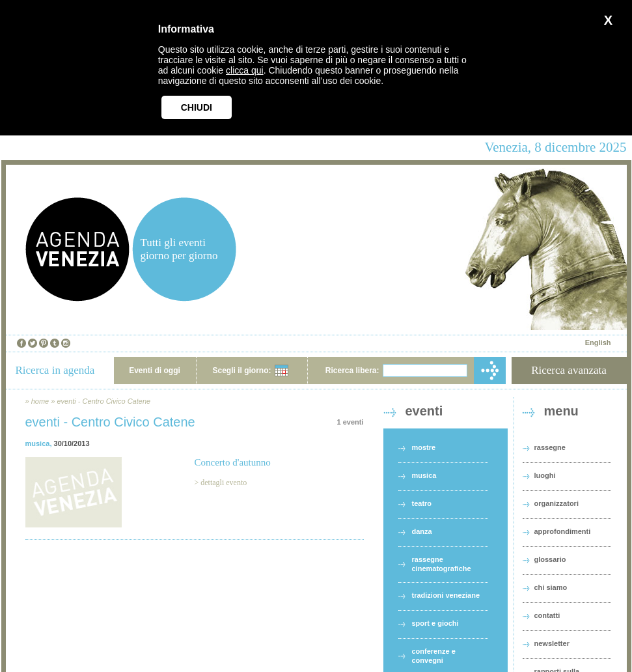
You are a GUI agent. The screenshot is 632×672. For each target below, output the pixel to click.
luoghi (545, 475)
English (598, 343)
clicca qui (245, 70)
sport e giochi (435, 623)
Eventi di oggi (155, 371)
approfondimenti (563, 531)
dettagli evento (224, 483)
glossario (550, 559)
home (40, 401)
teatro (422, 503)
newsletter (552, 643)
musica (38, 443)
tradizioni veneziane (446, 595)
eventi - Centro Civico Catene (103, 401)
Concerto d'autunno (233, 462)
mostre (424, 447)
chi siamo (551, 587)
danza (422, 531)
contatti (547, 615)
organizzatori (556, 503)
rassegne (550, 447)
